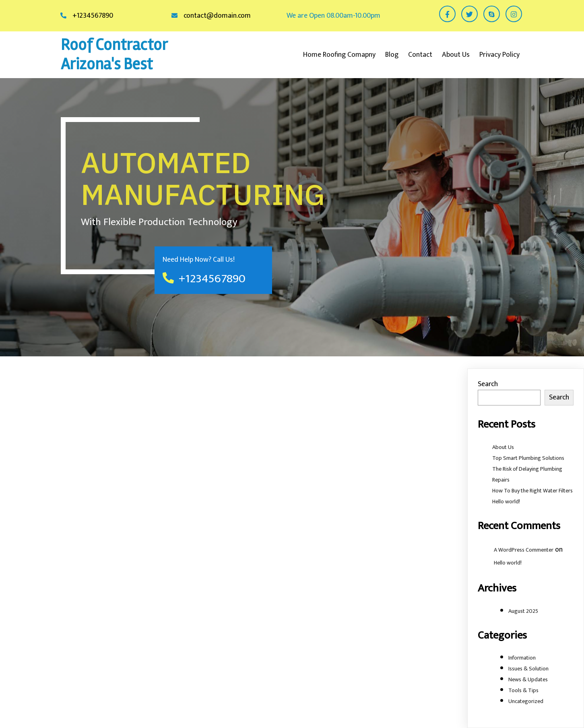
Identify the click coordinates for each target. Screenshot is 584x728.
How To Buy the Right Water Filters (532, 491)
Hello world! (506, 502)
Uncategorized (526, 701)
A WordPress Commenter (524, 550)
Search (488, 384)
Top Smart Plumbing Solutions (528, 458)
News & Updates (528, 679)
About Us (503, 447)
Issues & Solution (528, 669)
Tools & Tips (523, 690)
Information (522, 658)
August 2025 (523, 611)
